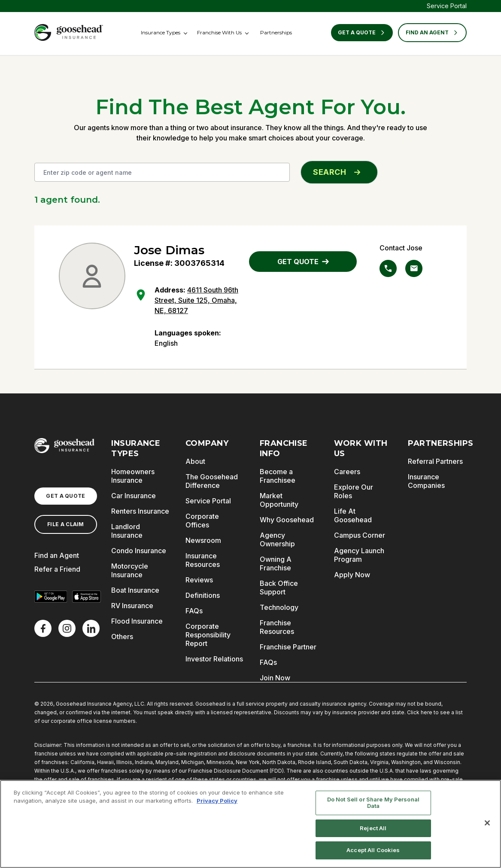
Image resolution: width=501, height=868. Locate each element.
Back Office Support (279, 588)
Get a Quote (362, 33)
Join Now (275, 678)
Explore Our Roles (354, 491)
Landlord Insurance (127, 531)
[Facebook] (43, 628)
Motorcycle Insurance (130, 570)
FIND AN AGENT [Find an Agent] (432, 33)
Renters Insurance (140, 511)
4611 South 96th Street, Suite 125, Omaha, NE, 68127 (196, 300)
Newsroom (203, 540)
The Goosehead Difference (212, 481)
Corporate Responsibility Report (208, 635)
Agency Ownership (277, 539)
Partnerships (276, 32)
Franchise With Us (219, 32)
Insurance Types (161, 32)
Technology (279, 607)
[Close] (487, 823)
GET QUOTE (303, 262)
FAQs (194, 611)
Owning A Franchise (276, 563)
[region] (250, 824)
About (195, 461)
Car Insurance (134, 496)
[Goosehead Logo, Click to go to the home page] (69, 32)
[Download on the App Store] (87, 597)
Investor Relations (214, 659)
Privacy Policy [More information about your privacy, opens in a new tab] (217, 801)
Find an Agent (57, 555)
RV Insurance (132, 606)
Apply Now (352, 575)
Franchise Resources (277, 627)
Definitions (203, 595)
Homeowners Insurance (133, 476)
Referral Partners (435, 461)
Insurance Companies (426, 481)
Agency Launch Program (359, 555)
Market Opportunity (279, 500)
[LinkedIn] (91, 628)
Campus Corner (360, 535)
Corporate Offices (202, 521)
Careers (347, 472)
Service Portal (447, 6)
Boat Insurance (135, 590)
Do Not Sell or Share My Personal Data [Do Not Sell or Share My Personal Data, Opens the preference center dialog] (373, 803)
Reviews (199, 580)
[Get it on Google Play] (51, 597)
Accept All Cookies (373, 850)
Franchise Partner (288, 647)
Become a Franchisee (278, 476)
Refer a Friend (57, 569)
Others (122, 637)
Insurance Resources (203, 560)
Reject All (373, 828)
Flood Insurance (137, 621)
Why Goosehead (287, 520)
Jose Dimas (169, 250)
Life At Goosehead (353, 515)
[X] (67, 628)
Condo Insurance (139, 551)
